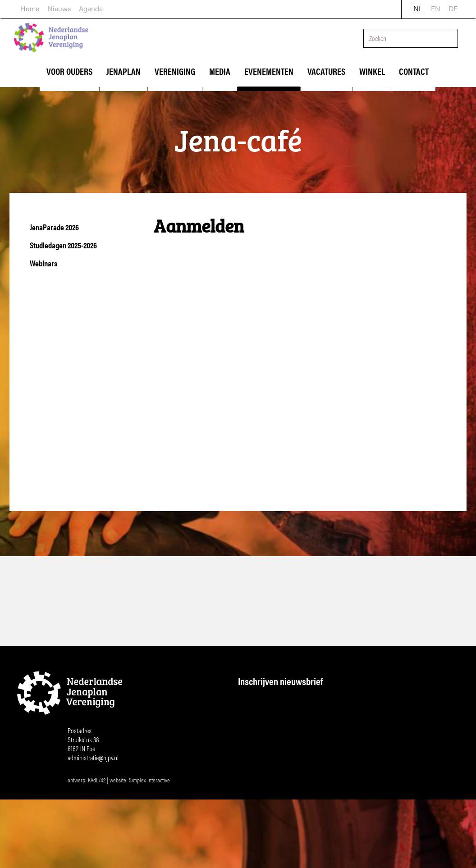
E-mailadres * (261, 702)
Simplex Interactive (149, 819)
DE (453, 7)
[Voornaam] (306, 746)
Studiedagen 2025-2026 (63, 245)
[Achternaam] (306, 776)
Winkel (372, 71)
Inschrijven (306, 799)
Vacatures (326, 71)
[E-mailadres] (306, 716)
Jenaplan (124, 71)
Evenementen (269, 71)
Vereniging (175, 71)
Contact (414, 71)
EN (436, 7)
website (118, 819)
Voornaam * (258, 732)
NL (419, 7)
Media (220, 71)
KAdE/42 (97, 819)
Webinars (43, 263)
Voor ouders (69, 71)
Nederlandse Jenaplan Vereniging (52, 39)
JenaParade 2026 (54, 227)
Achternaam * (261, 762)
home (29, 7)
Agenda (90, 7)
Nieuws (59, 7)
